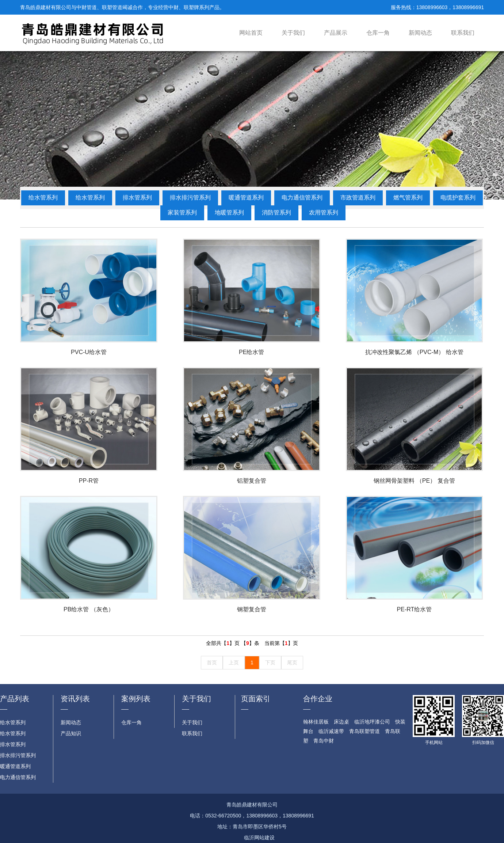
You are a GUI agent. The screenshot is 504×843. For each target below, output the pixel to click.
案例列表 (136, 699)
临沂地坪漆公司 (372, 722)
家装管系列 (182, 212)
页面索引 (256, 699)
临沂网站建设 (259, 838)
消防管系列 (276, 212)
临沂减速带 (331, 731)
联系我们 (463, 33)
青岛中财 (324, 741)
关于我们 (293, 33)
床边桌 (341, 722)
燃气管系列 (408, 198)
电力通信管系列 (302, 198)
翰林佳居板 (316, 722)
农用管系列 (324, 212)
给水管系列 (43, 198)
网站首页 (251, 33)
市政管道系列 (358, 198)
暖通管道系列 (246, 198)
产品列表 (15, 699)
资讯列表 (75, 699)
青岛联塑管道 (364, 731)
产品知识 (71, 733)
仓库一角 (378, 33)
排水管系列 (137, 198)
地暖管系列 (229, 212)
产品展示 (336, 33)
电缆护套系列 (458, 198)
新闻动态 (420, 33)
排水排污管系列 (190, 198)
